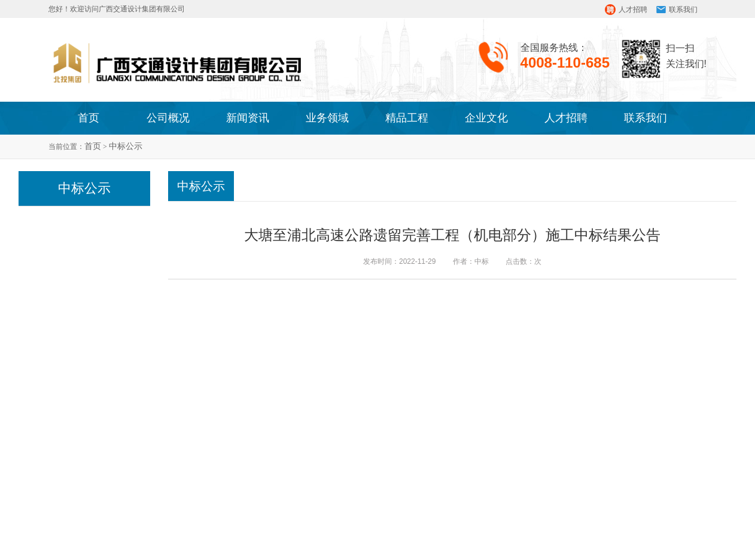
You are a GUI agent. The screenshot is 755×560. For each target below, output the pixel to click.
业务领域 (327, 118)
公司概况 (168, 118)
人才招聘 (633, 10)
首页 (89, 118)
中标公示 (126, 146)
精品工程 (407, 118)
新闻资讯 (248, 118)
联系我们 (683, 10)
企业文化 (486, 118)
